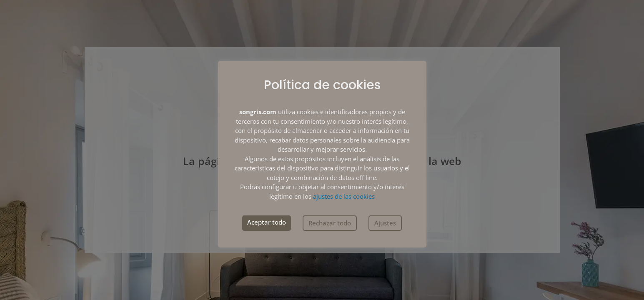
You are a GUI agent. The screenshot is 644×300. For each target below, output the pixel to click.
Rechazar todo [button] (330, 223)
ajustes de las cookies (344, 196)
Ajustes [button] (385, 223)
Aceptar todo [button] (267, 222)
